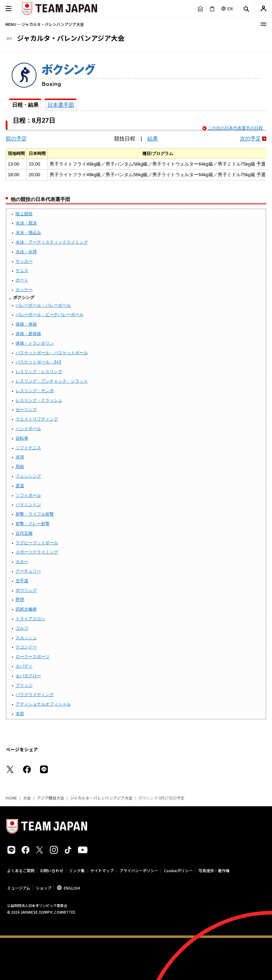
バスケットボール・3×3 (38, 362)
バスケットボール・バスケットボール (52, 353)
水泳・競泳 (26, 223)
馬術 (20, 467)
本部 (20, 714)
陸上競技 (24, 214)
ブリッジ (24, 685)
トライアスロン (30, 619)
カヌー (22, 562)
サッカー (24, 261)
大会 (27, 798)
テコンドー (26, 647)
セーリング (26, 410)
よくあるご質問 (21, 870)
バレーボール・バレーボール (43, 305)
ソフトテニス (28, 448)
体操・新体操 (28, 334)
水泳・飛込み (28, 233)
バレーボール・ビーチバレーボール (50, 314)
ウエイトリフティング (37, 419)
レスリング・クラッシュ (39, 400)
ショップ (44, 888)
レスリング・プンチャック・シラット (52, 381)
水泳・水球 (26, 252)
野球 (20, 600)
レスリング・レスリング (39, 372)
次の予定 (250, 138)
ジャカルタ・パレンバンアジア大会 (101, 798)
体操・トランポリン (35, 343)
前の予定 (16, 138)
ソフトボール (28, 495)
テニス (22, 271)
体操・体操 (26, 324)
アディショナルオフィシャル (43, 704)
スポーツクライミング (37, 552)
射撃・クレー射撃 (33, 524)
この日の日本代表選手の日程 (235, 128)
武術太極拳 (26, 609)
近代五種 (24, 533)
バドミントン (28, 505)
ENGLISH (72, 888)
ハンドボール (28, 429)
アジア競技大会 (50, 798)
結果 (153, 138)
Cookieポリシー (178, 870)
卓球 (20, 457)
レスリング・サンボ (35, 391)
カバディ (24, 666)
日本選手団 (61, 105)
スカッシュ (26, 638)
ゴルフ (22, 628)
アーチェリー (28, 571)
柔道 (20, 486)
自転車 (22, 438)
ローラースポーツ (33, 657)
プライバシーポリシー (139, 870)
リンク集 (77, 870)
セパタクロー (28, 676)
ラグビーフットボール (37, 543)
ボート (22, 280)
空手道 (22, 581)
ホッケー (24, 290)
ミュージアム (19, 888)
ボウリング (26, 590)
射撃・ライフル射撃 (35, 514)
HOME (11, 798)
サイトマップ (102, 870)
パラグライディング (35, 695)
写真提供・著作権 (214, 870)
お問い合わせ (52, 870)
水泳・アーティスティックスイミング (52, 242)
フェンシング (28, 476)
